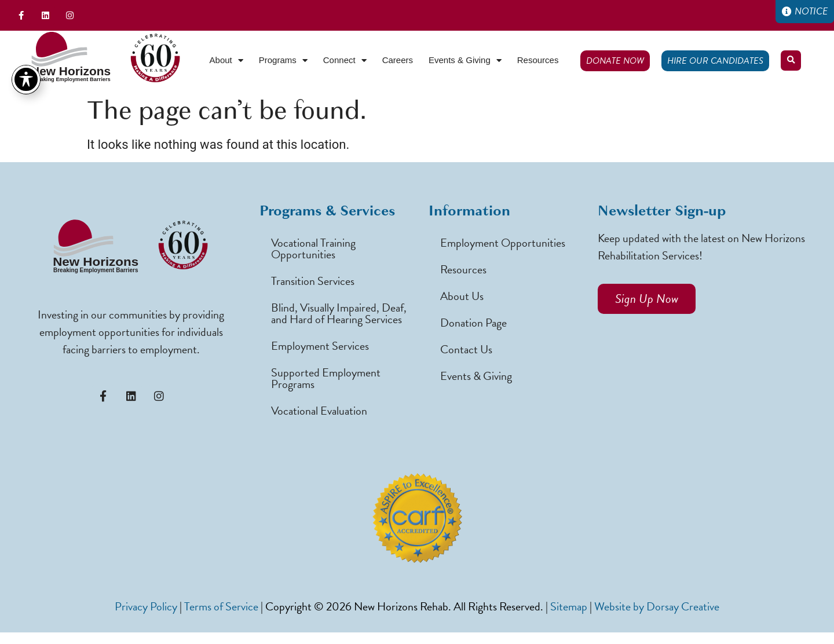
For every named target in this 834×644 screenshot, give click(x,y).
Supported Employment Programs (326, 378)
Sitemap (569, 606)
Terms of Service (221, 606)
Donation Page (473, 323)
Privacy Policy (146, 606)
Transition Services (313, 281)
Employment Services (320, 346)
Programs (283, 61)
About (226, 61)
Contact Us (466, 349)
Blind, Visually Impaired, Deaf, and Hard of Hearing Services (339, 313)
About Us (462, 296)
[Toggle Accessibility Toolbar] (26, 39)
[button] (791, 61)
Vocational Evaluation (319, 411)
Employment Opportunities (503, 243)
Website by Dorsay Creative (657, 606)
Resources (538, 60)
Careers (398, 60)
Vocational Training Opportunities (313, 248)
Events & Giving (465, 61)
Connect (345, 61)
